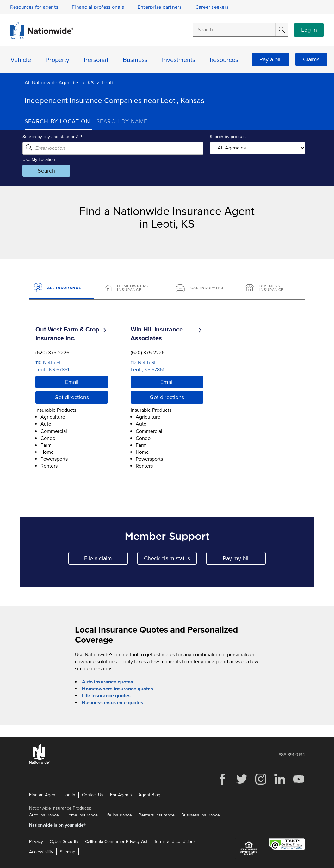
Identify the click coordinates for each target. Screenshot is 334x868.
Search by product (227, 137)
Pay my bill (244, 560)
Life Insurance (118, 815)
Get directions (72, 397)
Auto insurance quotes (108, 682)
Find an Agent (43, 795)
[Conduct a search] (234, 30)
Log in (309, 30)
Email (72, 382)
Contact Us (93, 795)
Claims (311, 59)
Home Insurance (82, 815)
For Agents (121, 795)
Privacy (36, 842)
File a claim (106, 560)
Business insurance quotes (113, 703)
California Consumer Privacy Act (116, 842)
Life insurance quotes (106, 696)
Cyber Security (64, 842)
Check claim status (170, 560)
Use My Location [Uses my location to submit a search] (41, 159)
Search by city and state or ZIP (54, 137)
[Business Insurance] (272, 288)
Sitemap (68, 852)
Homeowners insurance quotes (118, 689)
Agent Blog (149, 795)
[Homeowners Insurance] (132, 288)
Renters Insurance (157, 815)
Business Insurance (201, 815)
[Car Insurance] (202, 288)
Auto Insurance (44, 815)
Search (49, 171)
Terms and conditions (175, 842)
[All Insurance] (62, 288)
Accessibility (41, 852)
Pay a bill (270, 59)
